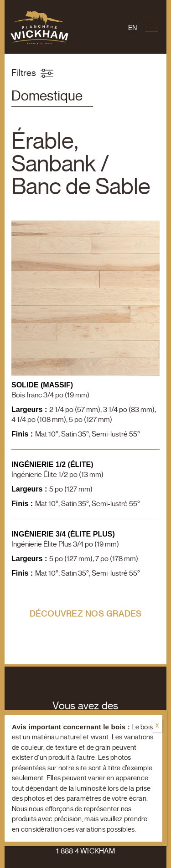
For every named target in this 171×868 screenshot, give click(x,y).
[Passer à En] (132, 28)
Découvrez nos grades (86, 614)
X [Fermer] (157, 725)
